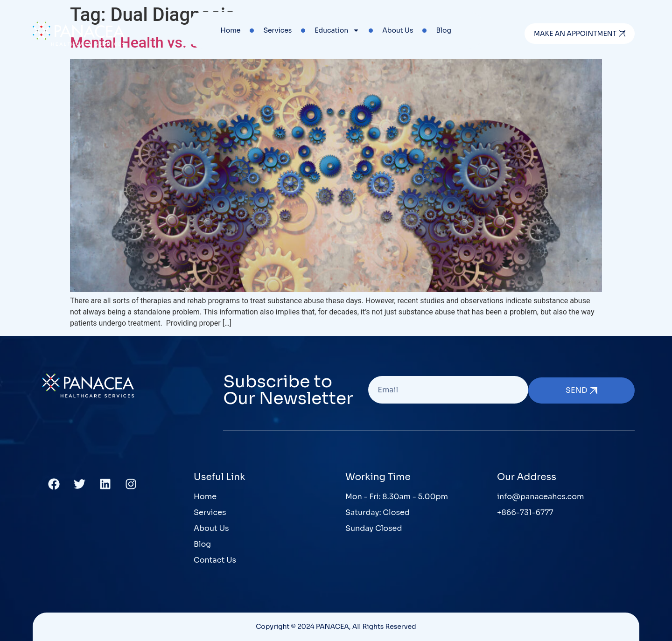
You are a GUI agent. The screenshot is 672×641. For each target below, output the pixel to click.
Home (231, 30)
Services (277, 30)
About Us (398, 30)
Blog (443, 30)
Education (337, 30)
